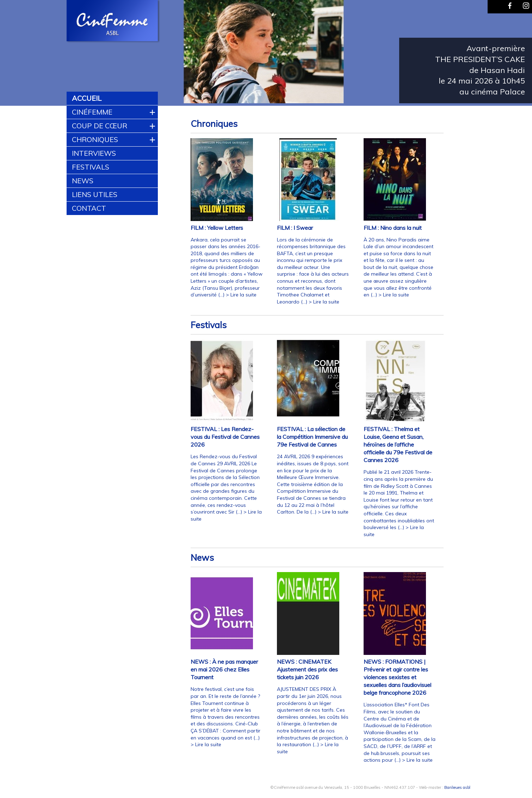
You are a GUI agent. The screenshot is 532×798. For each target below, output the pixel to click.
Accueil (87, 98)
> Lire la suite (241, 295)
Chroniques (95, 139)
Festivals (91, 167)
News (83, 181)
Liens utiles (95, 194)
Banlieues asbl (457, 787)
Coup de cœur (100, 126)
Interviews (94, 153)
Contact (89, 208)
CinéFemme (92, 112)
